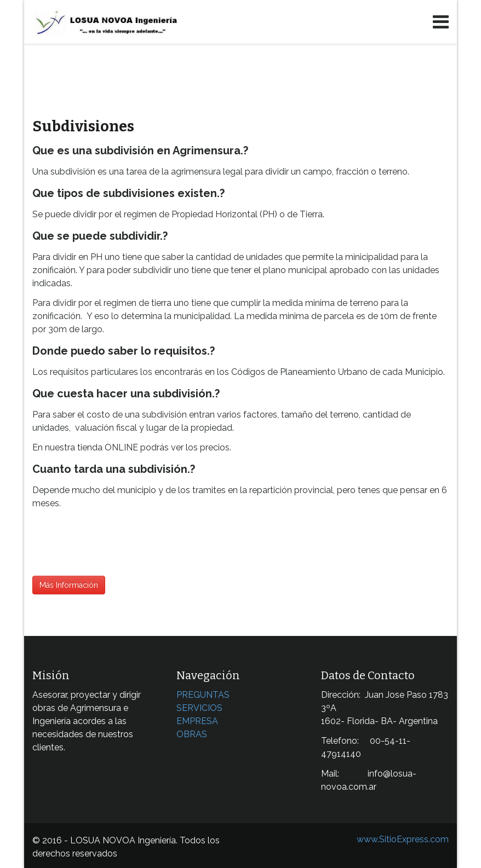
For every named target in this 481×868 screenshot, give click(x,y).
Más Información (69, 585)
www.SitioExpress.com (403, 839)
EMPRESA (197, 721)
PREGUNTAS (203, 695)
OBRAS (192, 734)
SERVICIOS (199, 708)
